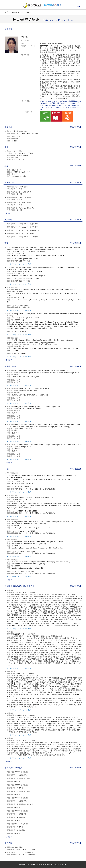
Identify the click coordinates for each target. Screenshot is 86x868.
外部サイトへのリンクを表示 (19, 264)
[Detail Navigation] (79, 5)
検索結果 (16, 12)
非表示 (77, 127)
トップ (5, 12)
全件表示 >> (10, 213)
